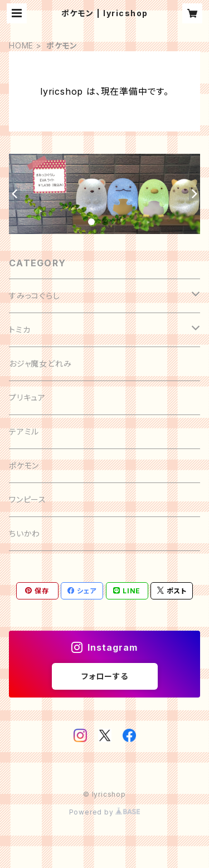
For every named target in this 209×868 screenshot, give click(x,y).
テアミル (24, 431)
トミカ (20, 330)
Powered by (105, 812)
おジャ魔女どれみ (40, 364)
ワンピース (28, 499)
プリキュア (27, 398)
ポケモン (24, 465)
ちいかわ (25, 533)
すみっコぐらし (35, 296)
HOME (21, 45)
